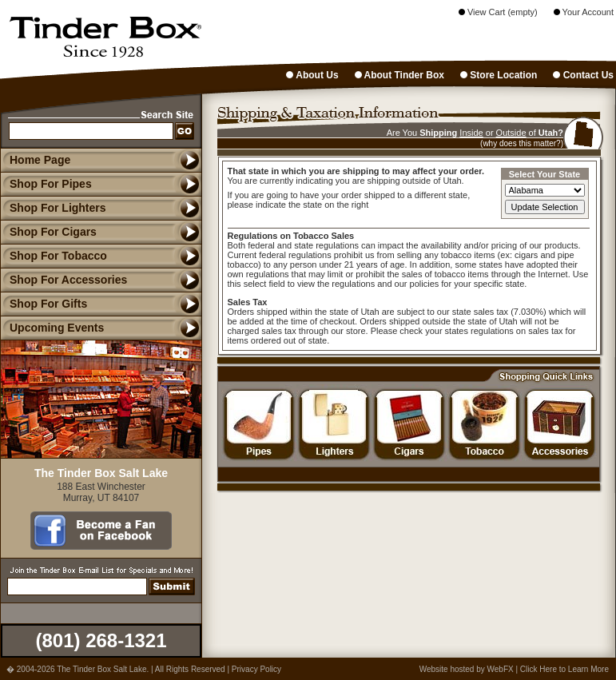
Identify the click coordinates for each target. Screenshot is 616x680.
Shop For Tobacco (54, 256)
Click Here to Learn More (564, 669)
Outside (511, 133)
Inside (471, 133)
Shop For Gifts (44, 304)
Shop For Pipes (46, 184)
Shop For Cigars (48, 232)
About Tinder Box (399, 75)
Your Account (584, 12)
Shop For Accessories (64, 280)
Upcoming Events (52, 328)
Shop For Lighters (53, 208)
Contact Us (583, 75)
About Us (312, 75)
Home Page (40, 160)
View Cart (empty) (498, 12)
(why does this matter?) (522, 143)
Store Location (499, 75)
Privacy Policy (256, 669)
